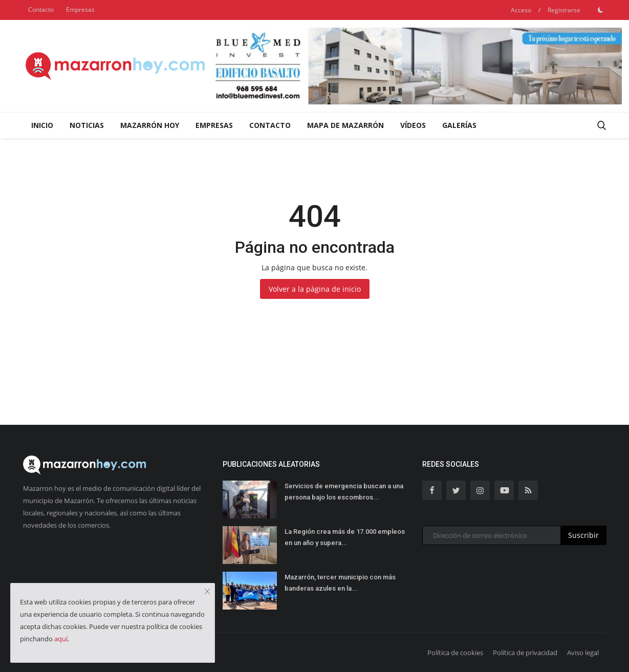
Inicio (42, 125)
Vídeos (413, 125)
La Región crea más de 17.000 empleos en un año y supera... (345, 537)
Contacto (41, 9)
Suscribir (583, 535)
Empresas (80, 9)
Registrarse (564, 10)
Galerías (459, 125)
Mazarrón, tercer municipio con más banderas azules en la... (340, 583)
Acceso (521, 10)
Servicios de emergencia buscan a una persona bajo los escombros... (344, 492)
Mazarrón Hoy (150, 125)
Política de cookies (455, 653)
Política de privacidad (525, 653)
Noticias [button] (87, 125)
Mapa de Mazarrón (345, 125)
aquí (61, 639)
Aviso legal (583, 653)
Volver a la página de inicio (315, 289)
